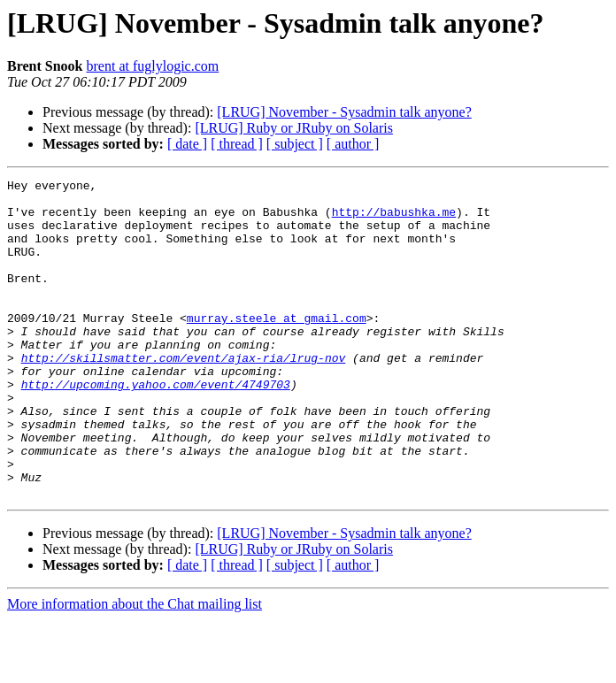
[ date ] (187, 144)
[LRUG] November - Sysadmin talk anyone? (344, 112)
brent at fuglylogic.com (153, 66)
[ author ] (353, 144)
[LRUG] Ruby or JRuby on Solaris (294, 128)
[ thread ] (237, 144)
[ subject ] (295, 144)
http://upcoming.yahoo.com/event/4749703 (156, 426)
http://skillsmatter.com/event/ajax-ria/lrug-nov (184, 395)
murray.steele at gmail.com (277, 347)
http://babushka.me (394, 219)
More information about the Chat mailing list (135, 668)
